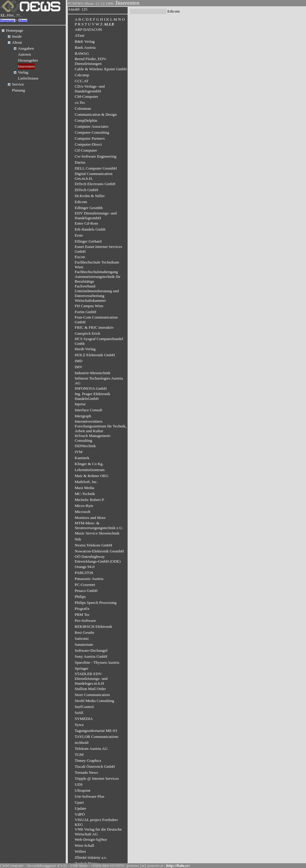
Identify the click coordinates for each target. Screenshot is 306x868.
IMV (79, 367)
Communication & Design (96, 114)
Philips (80, 597)
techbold (82, 743)
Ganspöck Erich (88, 333)
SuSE (79, 713)
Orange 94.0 (85, 567)
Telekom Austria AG (91, 749)
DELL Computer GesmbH (96, 168)
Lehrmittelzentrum (90, 470)
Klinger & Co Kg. (89, 464)
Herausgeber (28, 60)
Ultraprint (83, 790)
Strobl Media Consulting (94, 701)
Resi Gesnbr (85, 632)
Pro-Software (85, 620)
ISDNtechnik (85, 446)
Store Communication (92, 695)
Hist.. (11, 15)
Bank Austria (85, 47)
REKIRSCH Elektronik (94, 626)
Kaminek (82, 458)
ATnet (80, 35)
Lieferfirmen (28, 78)
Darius (80, 162)
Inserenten (26, 66)
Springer (82, 668)
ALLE (109, 24)
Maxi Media (85, 488)
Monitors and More (90, 518)
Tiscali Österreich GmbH (95, 766)
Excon (80, 257)
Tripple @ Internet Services (97, 778)
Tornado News (86, 772)
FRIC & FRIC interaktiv (94, 327)
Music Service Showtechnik (97, 533)
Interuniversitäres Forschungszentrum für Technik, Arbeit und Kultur (101, 426)
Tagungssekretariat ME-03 (96, 731)
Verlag (23, 72)
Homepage (7, 20)
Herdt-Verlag (85, 349)
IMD (79, 361)
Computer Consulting (92, 132)
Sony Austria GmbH (91, 656)
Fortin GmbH (85, 312)
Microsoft (83, 512)
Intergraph (83, 416)
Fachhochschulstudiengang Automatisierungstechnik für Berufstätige (98, 277)
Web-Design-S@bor (91, 839)
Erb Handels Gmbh (90, 229)
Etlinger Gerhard (88, 241)
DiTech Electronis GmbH (95, 184)
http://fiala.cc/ (178, 865)
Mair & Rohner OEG (92, 476)
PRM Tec (82, 615)
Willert (80, 851)
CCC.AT (82, 81)
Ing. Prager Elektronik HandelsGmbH (92, 396)
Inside (17, 36)
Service (18, 84)
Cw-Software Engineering (96, 156)
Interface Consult (88, 410)
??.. (19, 15)
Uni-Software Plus (89, 796)
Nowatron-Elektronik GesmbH (99, 551)
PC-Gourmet (85, 585)
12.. (3, 15)
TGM (79, 754)
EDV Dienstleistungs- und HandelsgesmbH (96, 216)
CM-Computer (87, 96)
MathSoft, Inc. (86, 482)
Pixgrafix (82, 609)
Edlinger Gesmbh (89, 208)
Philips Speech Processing (96, 603)
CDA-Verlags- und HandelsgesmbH (90, 89)
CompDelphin (86, 120)
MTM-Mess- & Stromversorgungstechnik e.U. (99, 525)
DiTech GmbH (87, 190)
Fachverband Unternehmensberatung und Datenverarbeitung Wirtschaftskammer (97, 293)
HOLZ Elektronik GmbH (95, 355)
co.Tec (80, 102)
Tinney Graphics (88, 760)
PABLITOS (84, 573)
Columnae (83, 108)
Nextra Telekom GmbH (93, 545)
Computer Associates (92, 126)
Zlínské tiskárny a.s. (91, 857)
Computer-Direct (88, 144)
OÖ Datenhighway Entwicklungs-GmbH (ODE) (98, 559)
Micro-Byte (84, 506)
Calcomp (82, 75)
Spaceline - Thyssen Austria (97, 662)
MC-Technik (85, 494)
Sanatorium (84, 644)
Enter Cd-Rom (86, 223)
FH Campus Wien (89, 306)
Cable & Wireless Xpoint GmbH (101, 69)
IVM (79, 452)
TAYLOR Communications (97, 737)
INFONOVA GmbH (91, 388)
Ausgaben (26, 48)
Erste (79, 235)
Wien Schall (84, 845)
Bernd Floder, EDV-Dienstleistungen (91, 61)
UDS (79, 784)
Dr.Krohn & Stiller (90, 196)
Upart (79, 802)
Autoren (25, 54)
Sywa (79, 725)
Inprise (80, 404)
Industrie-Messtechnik (92, 373)
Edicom (81, 202)
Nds (78, 539)
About (23, 20)
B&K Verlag (85, 41)
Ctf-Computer (86, 150)
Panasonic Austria (89, 579)
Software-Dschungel (91, 650)
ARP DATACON (88, 29)
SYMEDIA (84, 719)
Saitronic (82, 638)
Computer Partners (90, 138)
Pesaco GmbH (86, 591)
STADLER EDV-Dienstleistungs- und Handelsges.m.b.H (91, 679)
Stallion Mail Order (90, 689)
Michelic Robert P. (90, 500)
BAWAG (82, 53)
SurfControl (84, 707)
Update (81, 808)
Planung (19, 90)
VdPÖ (80, 814)
